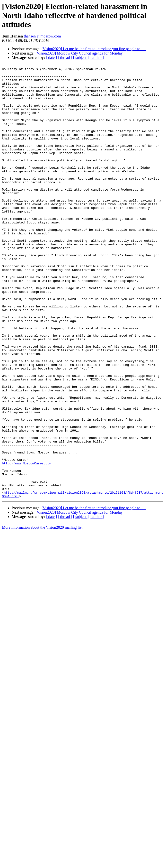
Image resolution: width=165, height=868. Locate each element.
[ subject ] (81, 58)
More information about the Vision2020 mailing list (42, 609)
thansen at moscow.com (42, 36)
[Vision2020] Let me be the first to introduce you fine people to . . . (94, 49)
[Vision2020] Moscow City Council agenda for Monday (79, 53)
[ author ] (97, 58)
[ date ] (51, 58)
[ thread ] (65, 58)
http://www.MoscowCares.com (27, 538)
